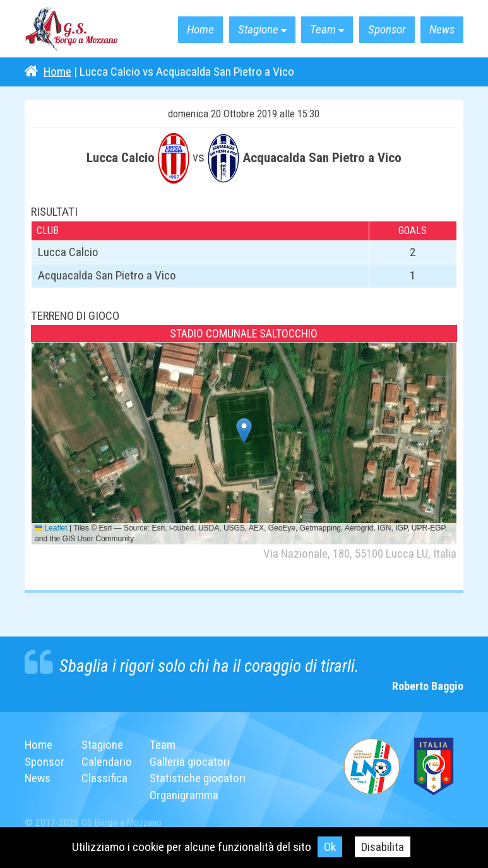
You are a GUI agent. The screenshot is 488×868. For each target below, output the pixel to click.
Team (321, 30)
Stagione (255, 30)
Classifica (104, 778)
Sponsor (386, 30)
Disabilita (382, 847)
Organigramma (184, 795)
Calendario (107, 762)
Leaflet (51, 528)
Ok (329, 847)
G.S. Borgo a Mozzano (72, 29)
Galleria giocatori (190, 762)
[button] (244, 431)
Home (196, 30)
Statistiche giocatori (198, 778)
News (442, 30)
